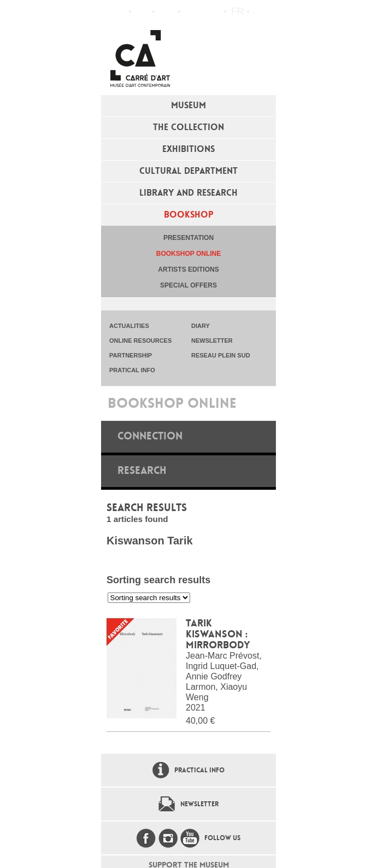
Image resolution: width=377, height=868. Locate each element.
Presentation (188, 238)
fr (237, 11)
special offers (188, 285)
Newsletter (199, 804)
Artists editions (188, 269)
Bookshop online (188, 254)
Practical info (166, 11)
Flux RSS (191, 12)
